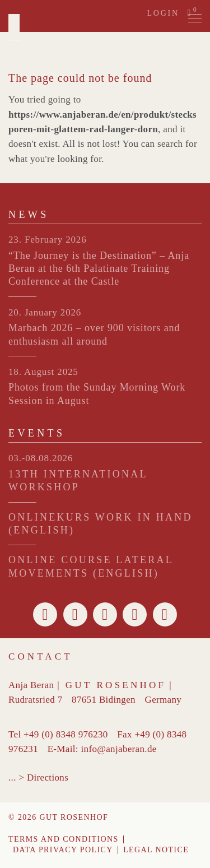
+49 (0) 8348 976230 (66, 734)
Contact (41, 656)
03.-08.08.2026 (41, 458)
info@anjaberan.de (118, 749)
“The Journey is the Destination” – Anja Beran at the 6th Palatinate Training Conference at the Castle (99, 269)
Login (163, 13)
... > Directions (38, 778)
